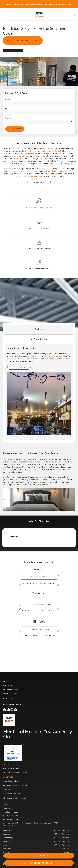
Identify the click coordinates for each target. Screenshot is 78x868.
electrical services (53, 356)
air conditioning (52, 171)
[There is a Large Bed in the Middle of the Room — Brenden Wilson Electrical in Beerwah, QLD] (39, 500)
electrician (46, 148)
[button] (4, 14)
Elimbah (58, 151)
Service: (8, 118)
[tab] (39, 329)
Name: (8, 100)
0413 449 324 (36, 176)
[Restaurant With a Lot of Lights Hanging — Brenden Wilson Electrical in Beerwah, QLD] (39, 403)
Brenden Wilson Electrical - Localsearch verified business (13, 753)
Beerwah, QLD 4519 (11, 816)
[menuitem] (39, 682)
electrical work (16, 156)
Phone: (8, 109)
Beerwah (33, 153)
